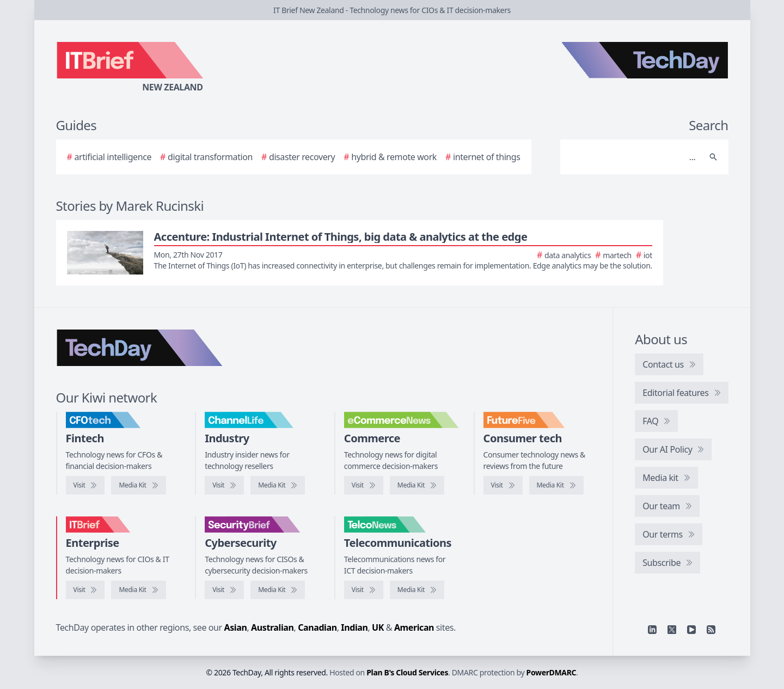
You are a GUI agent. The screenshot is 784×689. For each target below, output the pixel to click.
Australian (272, 627)
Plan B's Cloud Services (407, 672)
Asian (236, 627)
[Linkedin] (652, 630)
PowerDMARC (552, 672)
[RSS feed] (711, 630)
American (414, 627)
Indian (354, 627)
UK (378, 627)
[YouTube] (691, 630)
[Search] (633, 157)
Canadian (317, 627)
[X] (672, 630)
